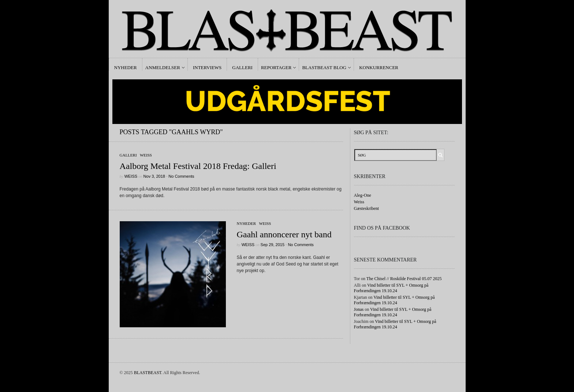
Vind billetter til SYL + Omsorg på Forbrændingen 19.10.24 (391, 288)
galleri (128, 155)
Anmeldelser (163, 67)
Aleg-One (363, 195)
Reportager (276, 67)
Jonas (359, 309)
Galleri (242, 67)
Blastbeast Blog (324, 67)
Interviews (207, 67)
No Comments (181, 176)
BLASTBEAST (148, 373)
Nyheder (126, 67)
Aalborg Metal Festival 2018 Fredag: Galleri (198, 166)
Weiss (146, 155)
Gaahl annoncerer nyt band (284, 234)
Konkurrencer (379, 67)
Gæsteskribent (367, 208)
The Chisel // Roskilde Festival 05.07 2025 (404, 279)
